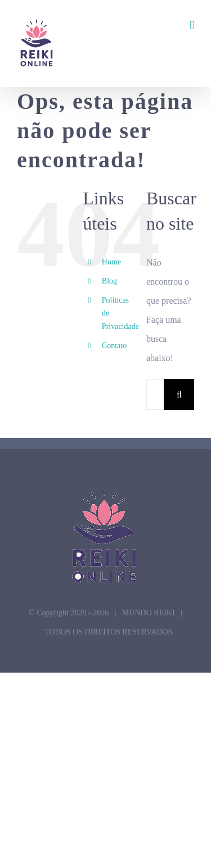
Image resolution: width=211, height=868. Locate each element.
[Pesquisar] (179, 394)
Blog (109, 281)
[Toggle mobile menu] (192, 26)
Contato (114, 346)
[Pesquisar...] (155, 394)
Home (111, 262)
